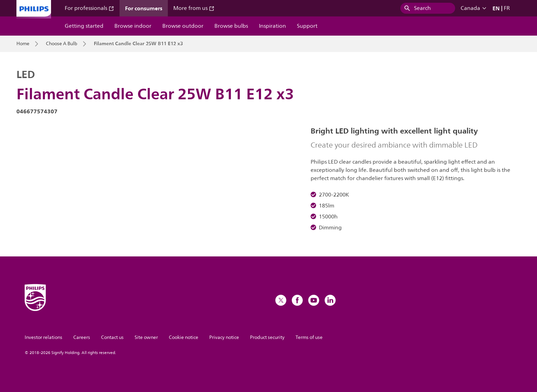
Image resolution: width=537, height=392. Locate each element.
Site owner (146, 337)
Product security (267, 337)
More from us (194, 8)
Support (307, 26)
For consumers (144, 8)
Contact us (112, 337)
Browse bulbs (231, 26)
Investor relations (43, 337)
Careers (82, 337)
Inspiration (272, 26)
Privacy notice (224, 337)
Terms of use (309, 337)
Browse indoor (133, 26)
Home (23, 44)
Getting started (84, 26)
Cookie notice (184, 337)
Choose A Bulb (62, 44)
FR (507, 8)
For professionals (89, 8)
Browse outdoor (183, 26)
